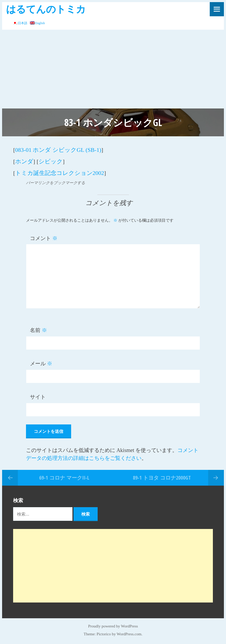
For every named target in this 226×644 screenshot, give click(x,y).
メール (41, 363)
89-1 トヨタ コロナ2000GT (162, 478)
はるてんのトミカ (46, 9)
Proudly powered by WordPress (113, 626)
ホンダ (24, 161)
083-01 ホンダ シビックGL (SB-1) (58, 150)
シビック (51, 161)
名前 (38, 330)
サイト (38, 397)
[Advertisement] (113, 69)
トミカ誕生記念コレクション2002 (60, 173)
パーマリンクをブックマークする (56, 183)
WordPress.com (129, 634)
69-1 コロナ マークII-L (64, 478)
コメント (44, 238)
